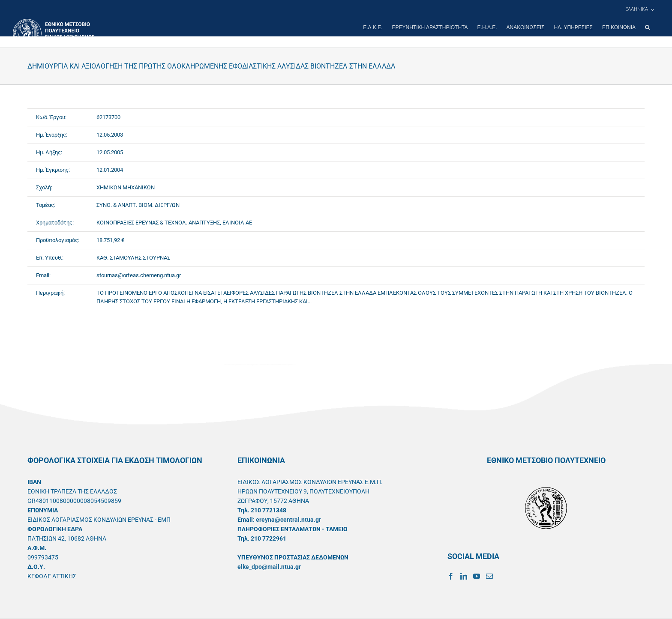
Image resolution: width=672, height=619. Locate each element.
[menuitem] (639, 9)
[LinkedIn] (464, 576)
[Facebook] (451, 576)
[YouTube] (477, 576)
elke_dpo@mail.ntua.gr (269, 567)
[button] (647, 27)
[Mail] (489, 576)
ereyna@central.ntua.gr (288, 520)
